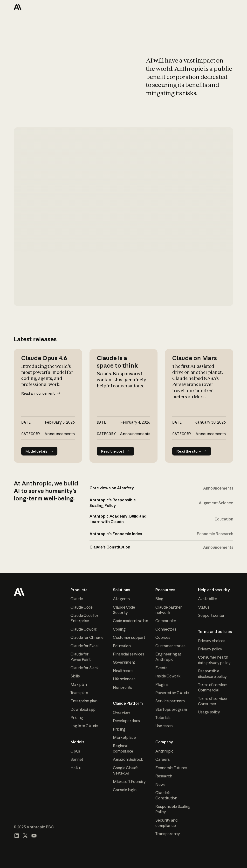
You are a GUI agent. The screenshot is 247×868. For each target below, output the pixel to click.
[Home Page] (31, 7)
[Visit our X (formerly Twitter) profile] (25, 836)
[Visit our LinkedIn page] (17, 836)
